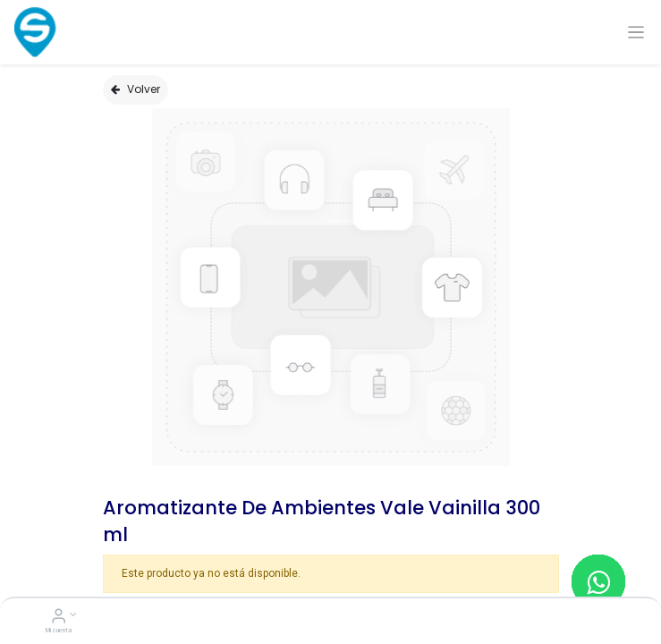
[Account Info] (59, 618)
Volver (136, 89)
